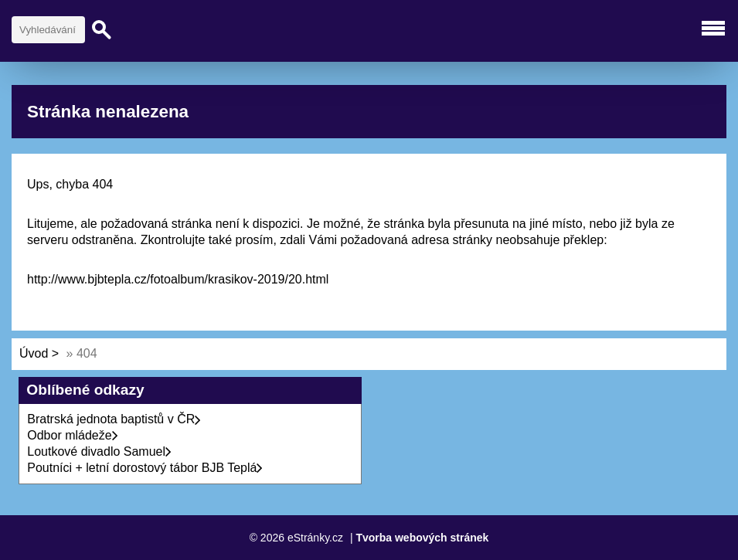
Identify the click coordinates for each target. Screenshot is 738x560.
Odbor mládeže (72, 435)
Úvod (34, 353)
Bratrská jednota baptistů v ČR (114, 419)
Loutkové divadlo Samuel (99, 451)
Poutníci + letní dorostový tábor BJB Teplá (145, 468)
